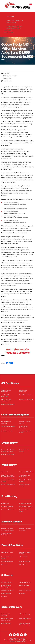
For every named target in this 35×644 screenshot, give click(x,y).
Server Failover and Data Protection (7, 619)
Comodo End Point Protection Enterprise (8, 529)
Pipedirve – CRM (6, 593)
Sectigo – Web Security (8, 484)
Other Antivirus (24, 565)
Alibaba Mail (5, 503)
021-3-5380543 (10, 17)
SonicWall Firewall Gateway (25, 553)
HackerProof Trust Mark (26, 472)
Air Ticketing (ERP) (7, 582)
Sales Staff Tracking (25, 590)
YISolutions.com (21, 638)
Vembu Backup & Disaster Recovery (25, 624)
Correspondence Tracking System (6, 586)
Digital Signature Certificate (6, 400)
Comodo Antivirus (25, 561)
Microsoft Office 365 (7, 507)
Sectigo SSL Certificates (26, 400)
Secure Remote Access (8, 426)
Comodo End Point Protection (25, 529)
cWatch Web (5, 472)
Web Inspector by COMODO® (25, 476)
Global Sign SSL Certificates (6, 391)
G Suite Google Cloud (26, 503)
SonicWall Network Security (7, 558)
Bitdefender (5, 565)
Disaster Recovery (25, 614)
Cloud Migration (6, 623)
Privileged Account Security (25, 422)
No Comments (6, 81)
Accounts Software (25, 582)
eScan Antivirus (24, 557)
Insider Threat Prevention (23, 427)
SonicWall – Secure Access (25, 432)
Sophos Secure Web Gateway (25, 481)
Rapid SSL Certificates (26, 395)
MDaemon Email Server (8, 510)
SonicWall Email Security (24, 451)
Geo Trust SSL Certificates (5, 396)
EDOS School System (8, 590)
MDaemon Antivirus (7, 561)
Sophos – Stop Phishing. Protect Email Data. (8, 451)
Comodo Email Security (8, 454)
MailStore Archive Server (24, 511)
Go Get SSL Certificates (8, 404)
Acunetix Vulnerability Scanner (8, 481)
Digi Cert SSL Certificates (23, 391)
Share (3, 363)
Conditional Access (7, 431)
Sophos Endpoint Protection (6, 534)
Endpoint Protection (25, 619)
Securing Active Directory (6, 422)
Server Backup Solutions (6, 615)
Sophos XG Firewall (7, 552)
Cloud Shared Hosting (26, 507)
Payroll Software (24, 585)
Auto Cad (22, 593)
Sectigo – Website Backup (25, 485)
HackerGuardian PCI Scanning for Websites (8, 476)
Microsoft (4, 597)
